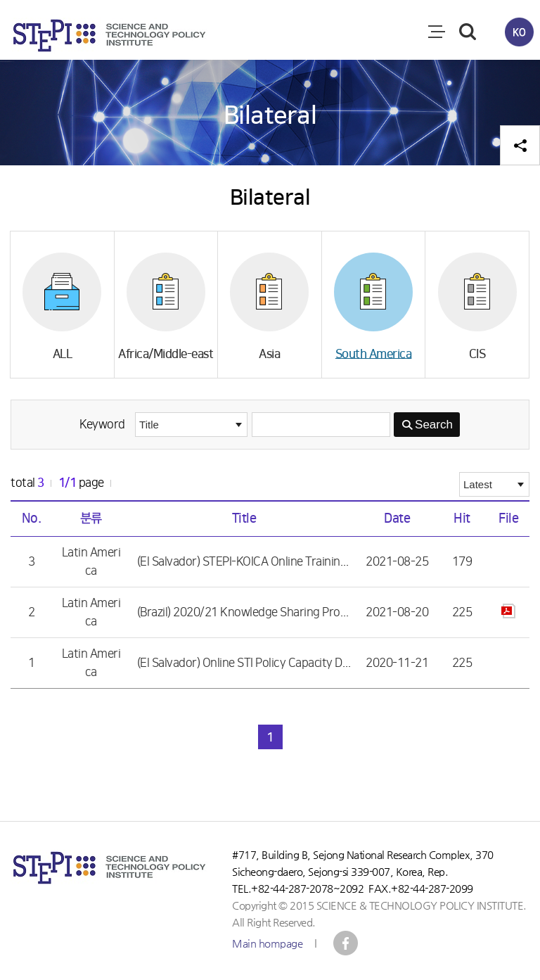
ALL (63, 354)
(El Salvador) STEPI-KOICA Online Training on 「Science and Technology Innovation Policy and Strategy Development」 (244, 562)
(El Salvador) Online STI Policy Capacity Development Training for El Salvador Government (244, 663)
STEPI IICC (346, 943)
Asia (269, 354)
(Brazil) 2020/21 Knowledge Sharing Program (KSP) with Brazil (244, 612)
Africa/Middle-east (166, 354)
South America (374, 354)
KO (519, 32)
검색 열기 (468, 32)
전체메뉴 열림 (437, 32)
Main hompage (267, 943)
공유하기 (520, 145)
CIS (477, 354)
